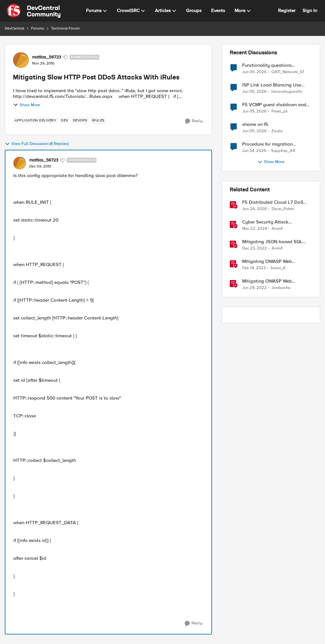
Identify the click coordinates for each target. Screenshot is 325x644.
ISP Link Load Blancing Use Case (272, 85)
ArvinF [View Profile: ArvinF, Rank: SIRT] (277, 229)
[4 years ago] (254, 288)
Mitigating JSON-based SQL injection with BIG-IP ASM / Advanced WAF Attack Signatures (272, 242)
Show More (27, 105)
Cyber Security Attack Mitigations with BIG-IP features (276, 222)
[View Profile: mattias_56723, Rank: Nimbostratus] (21, 60)
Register (287, 10)
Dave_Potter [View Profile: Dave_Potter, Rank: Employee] (283, 209)
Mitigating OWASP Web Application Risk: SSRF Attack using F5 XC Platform (274, 261)
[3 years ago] (255, 249)
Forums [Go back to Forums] (38, 28)
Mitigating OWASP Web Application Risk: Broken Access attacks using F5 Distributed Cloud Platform (276, 281)
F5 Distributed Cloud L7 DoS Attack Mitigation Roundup (273, 202)
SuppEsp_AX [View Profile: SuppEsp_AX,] (283, 151)
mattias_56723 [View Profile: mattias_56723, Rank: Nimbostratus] (47, 57)
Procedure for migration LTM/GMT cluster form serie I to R (275, 144)
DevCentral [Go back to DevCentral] (14, 28)
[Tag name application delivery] (35, 120)
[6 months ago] (255, 209)
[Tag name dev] (65, 120)
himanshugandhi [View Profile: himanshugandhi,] (287, 92)
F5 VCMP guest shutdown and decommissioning (274, 105)
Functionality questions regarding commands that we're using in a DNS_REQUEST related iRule (276, 65)
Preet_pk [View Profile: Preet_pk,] (280, 111)
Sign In (310, 10)
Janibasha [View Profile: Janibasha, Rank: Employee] (281, 288)
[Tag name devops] (80, 120)
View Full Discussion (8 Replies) (37, 144)
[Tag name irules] (98, 120)
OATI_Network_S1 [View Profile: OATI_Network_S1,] (288, 72)
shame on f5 (255, 124)
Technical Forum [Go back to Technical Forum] (65, 28)
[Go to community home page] (34, 11)
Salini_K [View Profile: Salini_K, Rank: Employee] (278, 268)
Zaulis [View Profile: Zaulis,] (277, 131)
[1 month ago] (254, 72)
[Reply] (194, 121)
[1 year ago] (255, 229)
